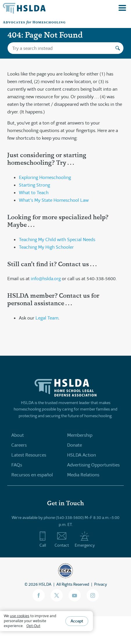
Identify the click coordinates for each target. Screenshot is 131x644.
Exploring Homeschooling (45, 177)
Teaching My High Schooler (46, 247)
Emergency (85, 539)
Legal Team (47, 318)
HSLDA (45, 584)
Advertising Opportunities (93, 465)
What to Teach (34, 193)
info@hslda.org (46, 279)
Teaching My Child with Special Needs (57, 239)
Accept (77, 621)
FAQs (17, 465)
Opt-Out (33, 626)
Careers (19, 445)
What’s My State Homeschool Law (54, 200)
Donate (75, 445)
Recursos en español (32, 475)
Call (43, 539)
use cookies (20, 616)
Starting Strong (34, 185)
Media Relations (83, 475)
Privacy (101, 584)
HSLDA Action (81, 455)
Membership (80, 435)
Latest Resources (29, 455)
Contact (62, 539)
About (18, 435)
